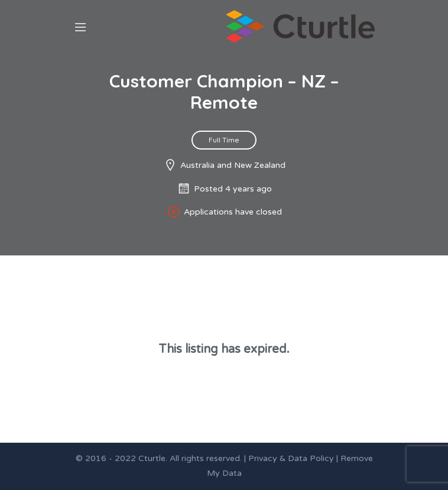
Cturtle (152, 458)
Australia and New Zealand (233, 165)
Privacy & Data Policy (291, 458)
